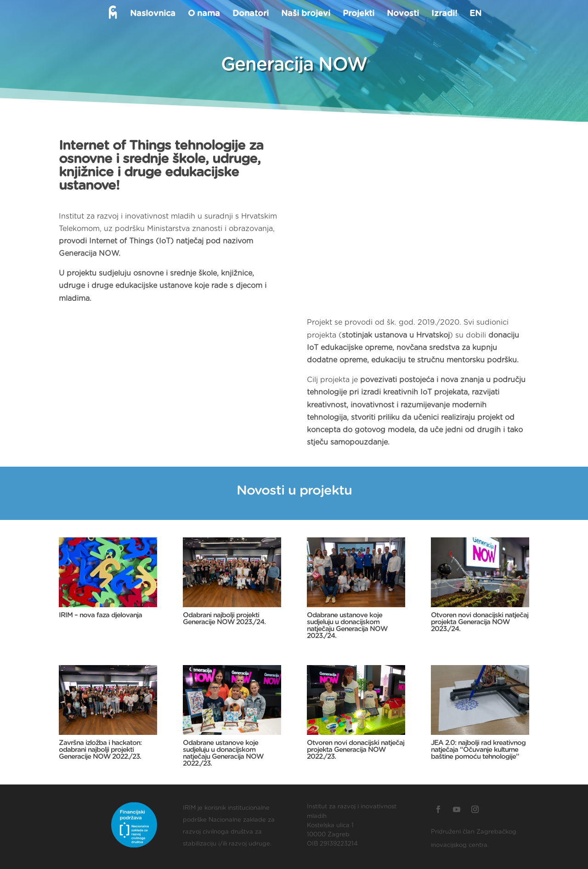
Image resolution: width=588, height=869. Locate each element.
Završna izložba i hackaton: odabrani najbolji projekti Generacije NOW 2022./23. (100, 750)
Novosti (402, 14)
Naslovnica (152, 14)
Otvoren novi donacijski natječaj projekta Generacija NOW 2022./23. (356, 750)
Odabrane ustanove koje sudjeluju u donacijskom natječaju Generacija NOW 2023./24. (347, 626)
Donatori (250, 14)
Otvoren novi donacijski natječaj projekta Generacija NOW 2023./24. (480, 622)
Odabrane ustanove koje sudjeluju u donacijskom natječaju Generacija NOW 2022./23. (223, 753)
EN (475, 14)
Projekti (358, 14)
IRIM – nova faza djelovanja (100, 615)
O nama (204, 14)
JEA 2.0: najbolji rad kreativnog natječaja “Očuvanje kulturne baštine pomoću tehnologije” (478, 750)
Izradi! (444, 14)
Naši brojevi (305, 14)
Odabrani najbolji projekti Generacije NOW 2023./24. (224, 619)
